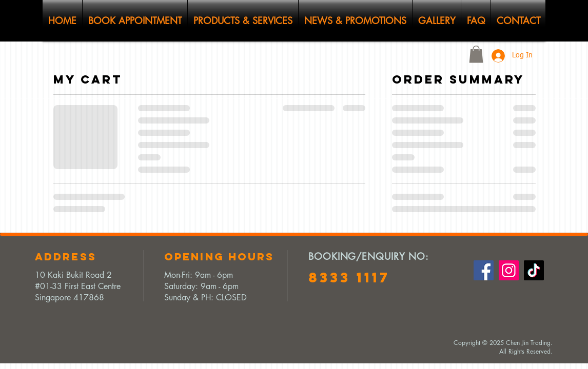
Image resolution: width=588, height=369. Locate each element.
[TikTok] (534, 270)
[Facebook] (484, 270)
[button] (476, 54)
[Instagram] (509, 270)
